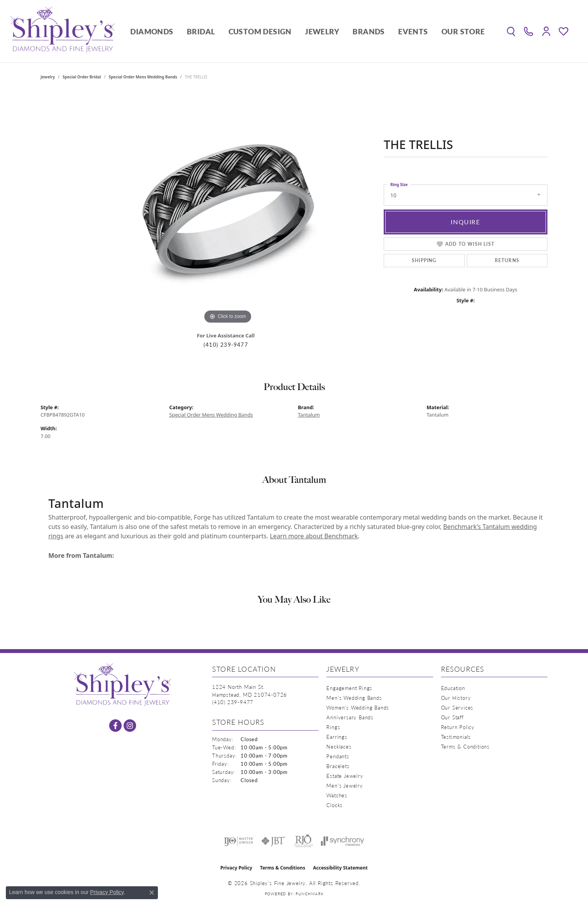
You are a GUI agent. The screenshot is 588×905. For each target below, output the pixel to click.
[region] (228, 209)
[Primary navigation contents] (308, 31)
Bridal (201, 31)
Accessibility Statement (340, 868)
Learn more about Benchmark (314, 536)
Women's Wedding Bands (358, 707)
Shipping (424, 260)
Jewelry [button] (322, 31)
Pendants (338, 756)
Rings (333, 727)
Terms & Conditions (465, 746)
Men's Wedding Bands (354, 698)
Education (453, 688)
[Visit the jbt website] (273, 841)
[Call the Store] (233, 702)
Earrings (337, 737)
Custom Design (260, 31)
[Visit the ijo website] (238, 841)
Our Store (463, 31)
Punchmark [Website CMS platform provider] (309, 894)
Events (413, 31)
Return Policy (458, 727)
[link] (529, 31)
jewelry (48, 77)
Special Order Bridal (82, 77)
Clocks (335, 805)
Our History (456, 698)
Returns (507, 260)
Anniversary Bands (350, 717)
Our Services (457, 707)
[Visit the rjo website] (303, 841)
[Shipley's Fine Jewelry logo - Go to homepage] (62, 31)
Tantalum (309, 415)
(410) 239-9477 (226, 345)
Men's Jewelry (344, 785)
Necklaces (339, 746)
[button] (511, 31)
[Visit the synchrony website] (343, 841)
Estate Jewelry (345, 776)
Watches (337, 795)
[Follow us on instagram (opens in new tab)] (130, 726)
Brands (368, 31)
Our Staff (452, 717)
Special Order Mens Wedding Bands (143, 77)
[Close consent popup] (152, 893)
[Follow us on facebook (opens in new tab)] (115, 726)
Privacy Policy (236, 868)
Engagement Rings (349, 688)
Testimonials (456, 737)
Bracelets (338, 766)
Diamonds (152, 31)
